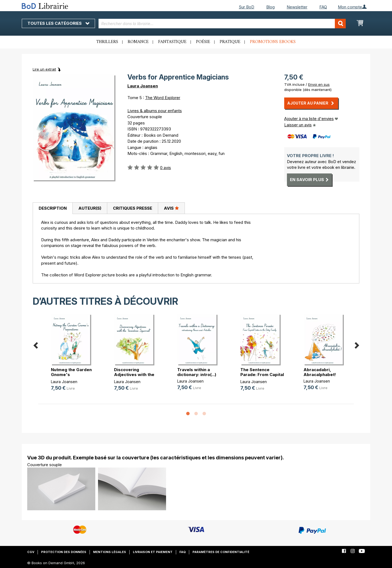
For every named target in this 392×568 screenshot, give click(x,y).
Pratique (230, 42)
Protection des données (64, 552)
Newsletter (297, 7)
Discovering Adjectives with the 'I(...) (134, 375)
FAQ (323, 7)
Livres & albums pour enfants (155, 111)
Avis (171, 208)
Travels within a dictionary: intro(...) (197, 372)
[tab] (53, 208)
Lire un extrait (44, 69)
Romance (138, 42)
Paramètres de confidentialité (221, 552)
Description (53, 208)
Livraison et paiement (153, 552)
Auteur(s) (90, 208)
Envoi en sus (319, 84)
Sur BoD (246, 7)
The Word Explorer (163, 98)
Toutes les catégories (58, 23)
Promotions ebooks (273, 42)
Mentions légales (110, 552)
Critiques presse (133, 208)
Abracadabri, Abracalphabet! (320, 372)
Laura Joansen (143, 86)
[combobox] (222, 24)
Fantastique (172, 42)
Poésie (203, 42)
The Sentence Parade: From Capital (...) (262, 375)
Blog (270, 7)
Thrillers (107, 42)
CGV (31, 552)
